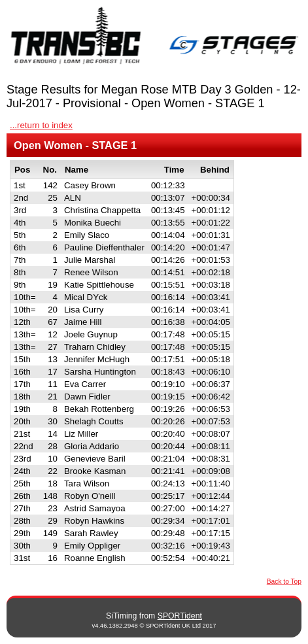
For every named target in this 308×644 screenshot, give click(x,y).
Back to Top (284, 582)
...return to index (41, 125)
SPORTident (180, 616)
